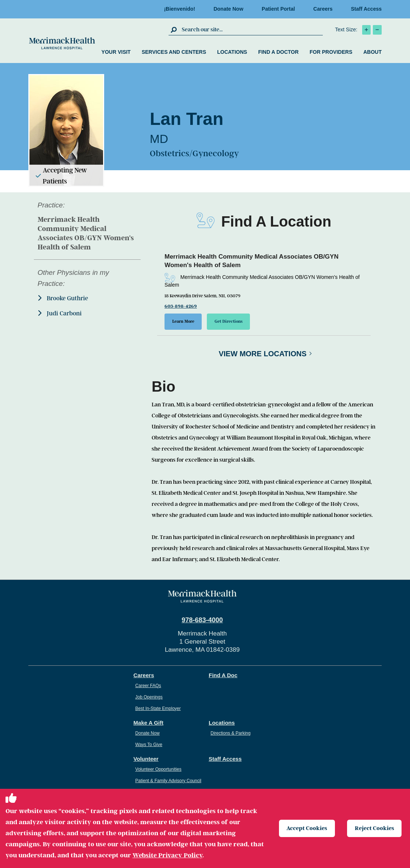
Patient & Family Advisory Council (168, 781)
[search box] (251, 29)
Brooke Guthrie (63, 298)
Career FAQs (148, 686)
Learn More (183, 321)
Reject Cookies (374, 828)
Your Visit (116, 52)
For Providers (331, 52)
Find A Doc (223, 675)
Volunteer (146, 759)
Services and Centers (174, 52)
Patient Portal (278, 9)
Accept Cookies (307, 828)
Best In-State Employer (158, 708)
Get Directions (229, 321)
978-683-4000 (202, 620)
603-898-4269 (181, 306)
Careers (323, 9)
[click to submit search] (174, 29)
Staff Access (366, 9)
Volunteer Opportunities (158, 769)
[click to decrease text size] (377, 30)
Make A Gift (149, 723)
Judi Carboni (60, 313)
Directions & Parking (231, 733)
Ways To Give (149, 745)
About (372, 52)
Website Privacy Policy (167, 855)
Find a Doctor (278, 52)
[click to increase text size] (366, 30)
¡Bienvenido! (179, 9)
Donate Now (228, 9)
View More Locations (263, 354)
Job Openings (149, 697)
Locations (232, 52)
